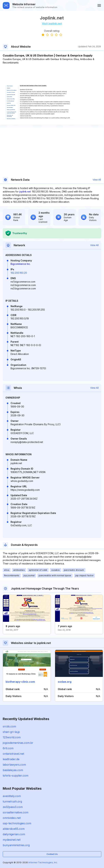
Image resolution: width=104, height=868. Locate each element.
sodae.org (65, 682)
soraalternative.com (16, 812)
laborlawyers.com (14, 765)
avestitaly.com (12, 796)
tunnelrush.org (12, 801)
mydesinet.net (12, 840)
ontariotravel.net (13, 754)
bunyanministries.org (16, 845)
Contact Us (52, 854)
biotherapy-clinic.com (20, 682)
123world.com (12, 737)
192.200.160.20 (19, 273)
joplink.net (25, 192)
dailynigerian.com (14, 834)
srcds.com (9, 726)
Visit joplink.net (52, 23)
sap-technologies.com (17, 823)
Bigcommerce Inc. (21, 264)
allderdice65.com (14, 829)
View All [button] (97, 180)
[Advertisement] (52, 75)
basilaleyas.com (13, 770)
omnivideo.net (12, 818)
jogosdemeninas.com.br (18, 743)
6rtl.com (8, 748)
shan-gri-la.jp (11, 732)
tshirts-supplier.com (16, 776)
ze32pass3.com (13, 807)
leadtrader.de (11, 759)
